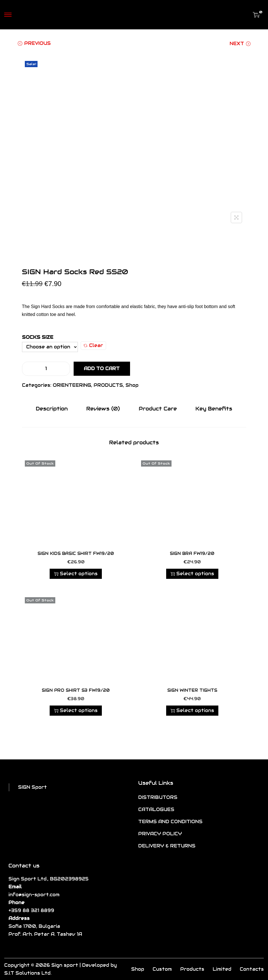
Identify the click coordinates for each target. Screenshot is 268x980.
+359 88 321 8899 (31, 910)
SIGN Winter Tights (192, 690)
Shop (132, 385)
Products (192, 969)
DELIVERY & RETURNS (167, 846)
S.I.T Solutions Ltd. (28, 973)
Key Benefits (211, 408)
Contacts (252, 969)
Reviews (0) (104, 408)
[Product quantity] (46, 369)
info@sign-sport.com (34, 894)
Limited (222, 969)
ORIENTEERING (72, 385)
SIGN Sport (32, 787)
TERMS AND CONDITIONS (170, 821)
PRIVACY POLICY (160, 833)
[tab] (55, 408)
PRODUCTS (108, 385)
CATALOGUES (156, 809)
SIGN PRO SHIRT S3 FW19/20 (76, 690)
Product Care (157, 408)
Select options (76, 573)
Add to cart (102, 369)
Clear (93, 345)
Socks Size (38, 337)
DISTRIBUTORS (158, 797)
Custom (162, 969)
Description (55, 408)
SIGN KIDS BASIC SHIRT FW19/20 (76, 553)
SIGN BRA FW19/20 (192, 553)
